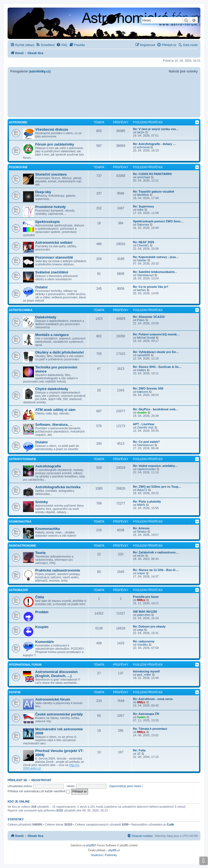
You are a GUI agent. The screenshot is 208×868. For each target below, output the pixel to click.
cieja (140, 630)
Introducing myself (146, 671)
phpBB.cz (114, 850)
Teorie (40, 553)
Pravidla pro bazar (146, 597)
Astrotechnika (21, 310)
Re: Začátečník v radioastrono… (156, 552)
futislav (142, 260)
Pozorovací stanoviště (54, 257)
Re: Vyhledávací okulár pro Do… (156, 352)
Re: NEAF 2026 (144, 242)
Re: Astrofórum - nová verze (153, 699)
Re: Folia (139, 750)
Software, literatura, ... (54, 425)
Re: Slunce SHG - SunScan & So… (157, 367)
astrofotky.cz (40, 71)
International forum (25, 665)
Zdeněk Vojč (145, 427)
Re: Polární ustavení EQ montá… (156, 334)
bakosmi (143, 392)
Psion (141, 320)
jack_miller (144, 675)
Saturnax (143, 225)
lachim (141, 290)
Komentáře (45, 642)
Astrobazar (18, 590)
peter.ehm (144, 615)
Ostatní (41, 287)
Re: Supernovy (144, 206)
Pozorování (18, 167)
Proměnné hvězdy (51, 207)
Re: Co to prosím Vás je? (151, 287)
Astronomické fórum (53, 699)
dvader (142, 412)
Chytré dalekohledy (52, 389)
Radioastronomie (22, 546)
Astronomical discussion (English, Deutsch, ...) (56, 674)
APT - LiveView (144, 424)
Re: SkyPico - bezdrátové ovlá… (156, 409)
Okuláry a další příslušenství (59, 352)
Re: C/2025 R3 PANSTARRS (152, 174)
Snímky (42, 502)
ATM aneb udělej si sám (55, 410)
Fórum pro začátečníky (55, 144)
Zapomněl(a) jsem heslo (125, 786)
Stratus (142, 532)
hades (141, 717)
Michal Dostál (146, 338)
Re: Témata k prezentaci (150, 729)
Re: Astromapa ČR (146, 714)
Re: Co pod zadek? (146, 442)
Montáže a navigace (52, 335)
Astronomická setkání (54, 242)
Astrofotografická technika (58, 487)
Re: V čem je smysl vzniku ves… (156, 129)
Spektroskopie (48, 222)
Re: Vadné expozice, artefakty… (155, 466)
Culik (170, 824)
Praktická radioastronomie (58, 570)
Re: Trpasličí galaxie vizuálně (154, 192)
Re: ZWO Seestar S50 (148, 388)
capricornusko (146, 469)
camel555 (144, 355)
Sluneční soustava (51, 174)
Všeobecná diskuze (52, 129)
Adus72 (142, 490)
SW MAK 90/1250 (145, 612)
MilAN (141, 505)
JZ (139, 754)
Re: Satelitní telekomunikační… (155, 272)
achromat (143, 147)
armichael (144, 177)
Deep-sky (43, 192)
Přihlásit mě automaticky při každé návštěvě (39, 791)
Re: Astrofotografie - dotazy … (155, 144)
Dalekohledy (46, 317)
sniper (141, 573)
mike (140, 210)
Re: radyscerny (144, 641)
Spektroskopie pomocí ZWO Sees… (158, 221)
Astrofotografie (22, 459)
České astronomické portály (59, 714)
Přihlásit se (17, 780)
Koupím (42, 627)
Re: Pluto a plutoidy (147, 501)
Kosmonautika (20, 522)
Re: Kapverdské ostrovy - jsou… (156, 257)
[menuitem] (45, 45)
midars (142, 370)
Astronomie (18, 122)
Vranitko (142, 645)
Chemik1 (143, 245)
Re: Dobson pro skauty (149, 626)
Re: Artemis (141, 528)
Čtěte (40, 597)
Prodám (42, 612)
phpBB (90, 845)
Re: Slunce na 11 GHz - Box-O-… (156, 570)
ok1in (141, 132)
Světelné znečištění (52, 272)
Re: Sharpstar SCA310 (149, 317)
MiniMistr (143, 195)
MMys (141, 600)
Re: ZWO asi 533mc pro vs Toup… (157, 487)
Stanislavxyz (145, 275)
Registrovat (41, 780)
